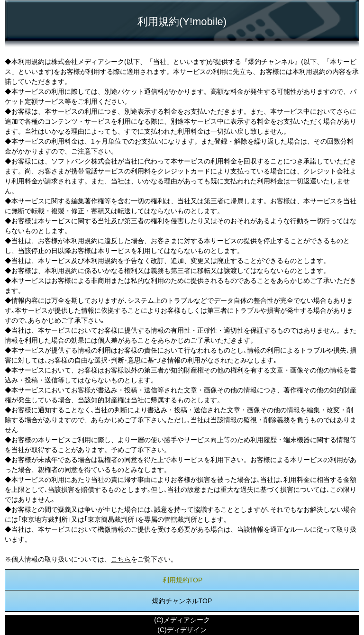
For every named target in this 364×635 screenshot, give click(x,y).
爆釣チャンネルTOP (182, 601)
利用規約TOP (183, 580)
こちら (121, 559)
